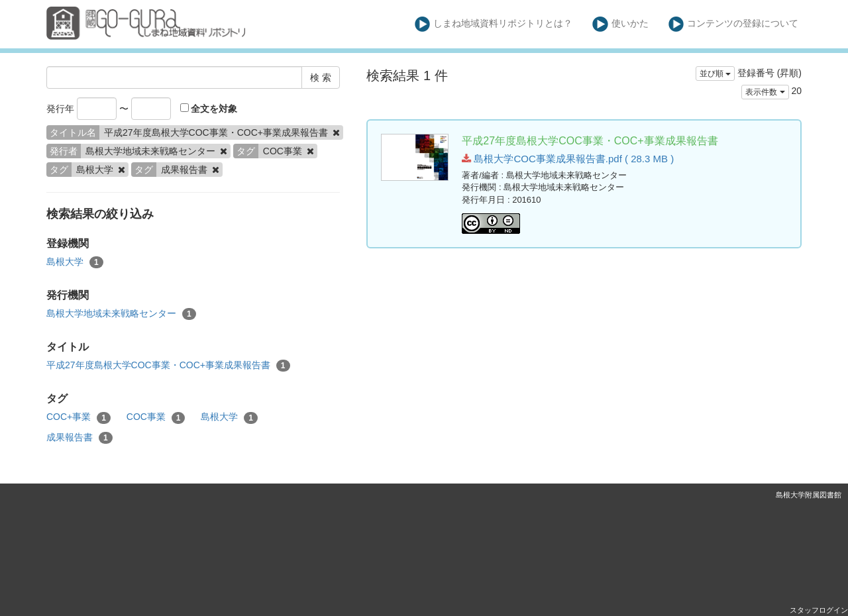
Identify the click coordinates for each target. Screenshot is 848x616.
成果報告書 (79, 438)
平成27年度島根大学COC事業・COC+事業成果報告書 (168, 366)
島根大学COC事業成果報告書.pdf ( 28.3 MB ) (568, 159)
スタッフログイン (819, 610)
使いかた (620, 24)
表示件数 (765, 92)
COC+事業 (79, 417)
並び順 (715, 74)
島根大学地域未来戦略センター (121, 314)
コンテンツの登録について (734, 24)
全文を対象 (209, 109)
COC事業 (156, 417)
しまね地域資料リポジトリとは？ (494, 24)
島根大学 (75, 262)
